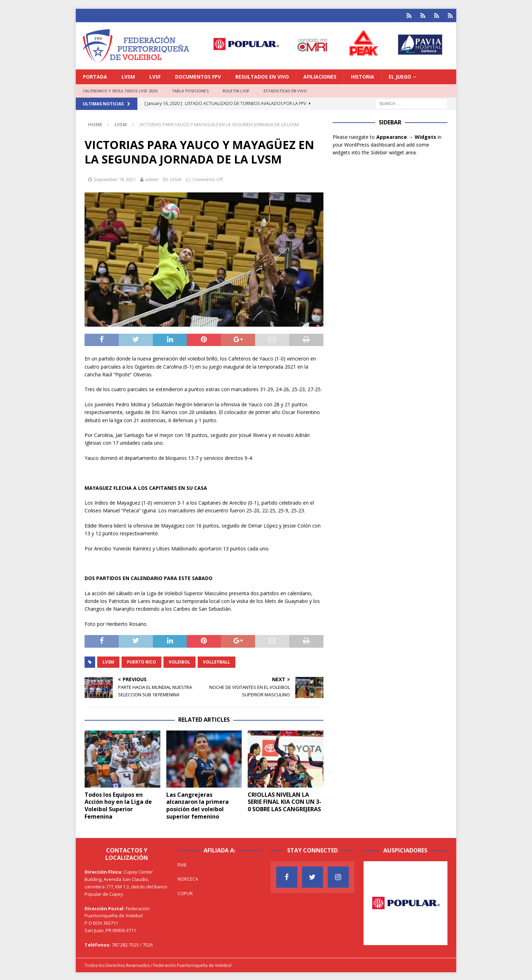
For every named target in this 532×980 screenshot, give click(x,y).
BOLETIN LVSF (236, 90)
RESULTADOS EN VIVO (262, 76)
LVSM (128, 76)
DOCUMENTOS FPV (198, 76)
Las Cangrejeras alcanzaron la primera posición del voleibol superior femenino (197, 805)
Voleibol (180, 661)
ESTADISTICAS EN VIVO (285, 90)
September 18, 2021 (115, 178)
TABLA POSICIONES (190, 90)
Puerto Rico (141, 661)
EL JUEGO (400, 76)
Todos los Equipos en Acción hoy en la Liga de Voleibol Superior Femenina (118, 805)
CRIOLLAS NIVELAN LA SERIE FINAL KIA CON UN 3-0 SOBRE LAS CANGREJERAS (284, 801)
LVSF (155, 76)
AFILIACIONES (320, 76)
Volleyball (216, 661)
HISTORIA (363, 76)
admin (152, 178)
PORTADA (95, 76)
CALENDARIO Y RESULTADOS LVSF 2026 (120, 90)
